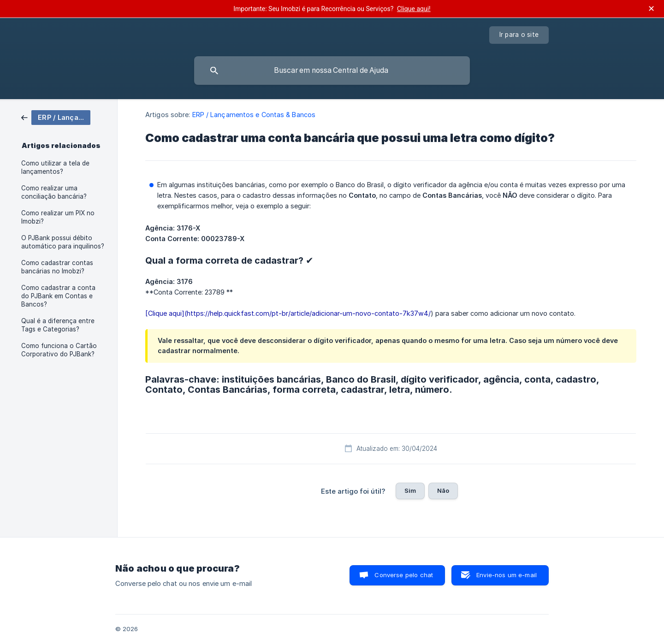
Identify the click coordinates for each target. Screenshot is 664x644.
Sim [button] (410, 490)
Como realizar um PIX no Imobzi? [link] (58, 217)
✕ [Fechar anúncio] (651, 9)
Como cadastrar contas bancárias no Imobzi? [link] (57, 267)
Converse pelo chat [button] (404, 575)
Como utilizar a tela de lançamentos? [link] (55, 167)
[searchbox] (332, 71)
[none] (519, 35)
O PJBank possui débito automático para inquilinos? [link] (63, 242)
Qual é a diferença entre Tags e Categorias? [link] (58, 325)
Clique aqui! (414, 9)
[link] (56, 117)
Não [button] (443, 490)
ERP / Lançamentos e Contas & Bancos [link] (254, 115)
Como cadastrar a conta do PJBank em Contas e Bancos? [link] (58, 296)
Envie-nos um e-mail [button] (507, 575)
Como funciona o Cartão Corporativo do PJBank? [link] (59, 350)
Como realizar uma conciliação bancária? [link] (54, 192)
